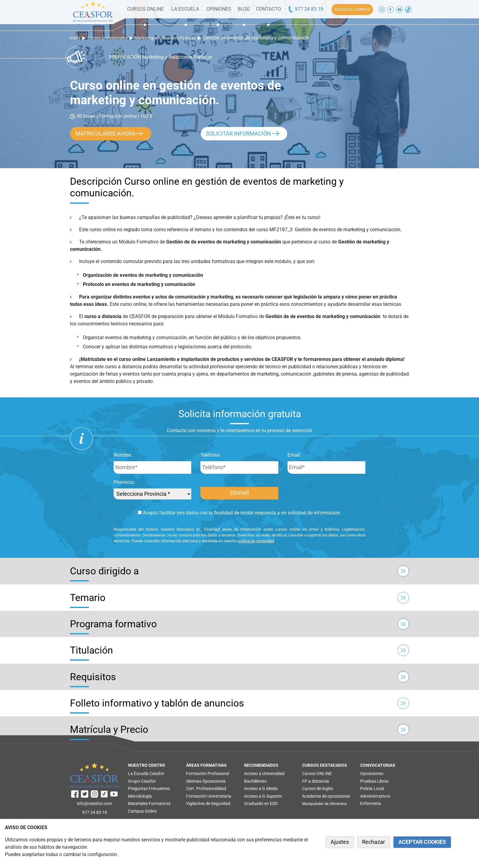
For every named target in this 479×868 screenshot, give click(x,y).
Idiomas (194, 781)
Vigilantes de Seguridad (208, 803)
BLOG (244, 9)
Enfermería (371, 803)
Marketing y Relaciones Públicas (165, 38)
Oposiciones (214, 781)
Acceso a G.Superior (263, 796)
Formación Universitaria (209, 796)
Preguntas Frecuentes (149, 788)
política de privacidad (256, 541)
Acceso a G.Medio (261, 788)
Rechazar (373, 842)
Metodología (140, 796)
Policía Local (372, 788)
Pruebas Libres (374, 781)
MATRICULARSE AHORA (105, 134)
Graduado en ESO (261, 803)
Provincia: (124, 482)
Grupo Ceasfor (142, 781)
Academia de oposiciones (326, 796)
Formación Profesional (208, 773)
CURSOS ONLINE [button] (145, 9)
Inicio (75, 38)
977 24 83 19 (305, 9)
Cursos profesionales (107, 38)
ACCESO (352, 9)
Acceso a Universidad (264, 773)
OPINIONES (219, 9)
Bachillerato (255, 781)
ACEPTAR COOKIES (422, 842)
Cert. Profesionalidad (206, 788)
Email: (294, 455)
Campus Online (142, 811)
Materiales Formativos (149, 803)
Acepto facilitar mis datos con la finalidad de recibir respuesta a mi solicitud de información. (239, 513)
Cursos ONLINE (317, 773)
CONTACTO (269, 9)
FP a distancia (316, 781)
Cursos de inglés (318, 788)
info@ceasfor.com (94, 803)
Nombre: (123, 455)
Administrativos (375, 796)
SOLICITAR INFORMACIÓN (238, 134)
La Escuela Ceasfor (146, 773)
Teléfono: (210, 455)
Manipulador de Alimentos (325, 804)
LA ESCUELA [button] (185, 9)
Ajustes (340, 842)
